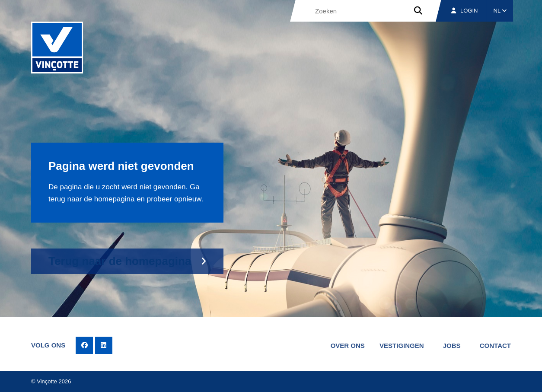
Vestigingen (402, 346)
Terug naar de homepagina (120, 261)
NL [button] (500, 11)
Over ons (348, 346)
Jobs (452, 346)
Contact (495, 346)
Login (464, 11)
